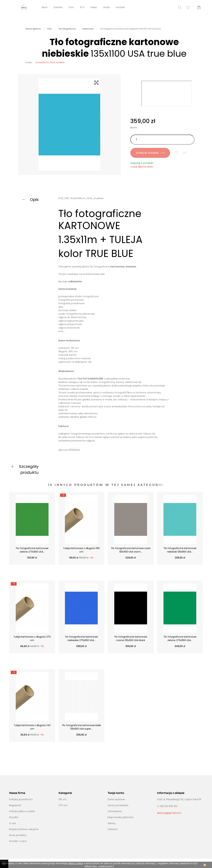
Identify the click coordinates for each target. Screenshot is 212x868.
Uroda (106, 7)
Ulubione (113, 829)
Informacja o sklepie (171, 793)
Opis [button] (34, 200)
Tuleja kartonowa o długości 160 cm (81, 550)
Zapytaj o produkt (142, 163)
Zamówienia (115, 811)
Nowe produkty (18, 835)
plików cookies (76, 863)
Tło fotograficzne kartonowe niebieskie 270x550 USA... (81, 638)
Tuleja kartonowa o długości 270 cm (32, 638)
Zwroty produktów (118, 805)
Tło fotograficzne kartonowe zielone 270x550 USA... (32, 550)
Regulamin (15, 805)
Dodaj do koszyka (150, 153)
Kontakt (120, 7)
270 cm (63, 805)
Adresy (112, 823)
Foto (71, 7)
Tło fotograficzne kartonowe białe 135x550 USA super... (81, 727)
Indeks (29, 62)
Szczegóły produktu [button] (29, 469)
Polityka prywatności (21, 799)
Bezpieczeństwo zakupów (24, 829)
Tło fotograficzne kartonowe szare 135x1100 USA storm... (131, 550)
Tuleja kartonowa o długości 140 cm (32, 727)
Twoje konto (116, 793)
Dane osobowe (116, 799)
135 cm (62, 799)
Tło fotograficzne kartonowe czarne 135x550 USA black (131, 638)
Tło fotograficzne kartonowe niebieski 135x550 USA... (180, 550)
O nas (13, 823)
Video (94, 7)
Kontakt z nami (18, 841)
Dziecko (58, 7)
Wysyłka (14, 817)
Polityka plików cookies (22, 811)
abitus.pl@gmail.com (169, 813)
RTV (82, 7)
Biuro (45, 7)
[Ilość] (162, 140)
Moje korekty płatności (121, 817)
